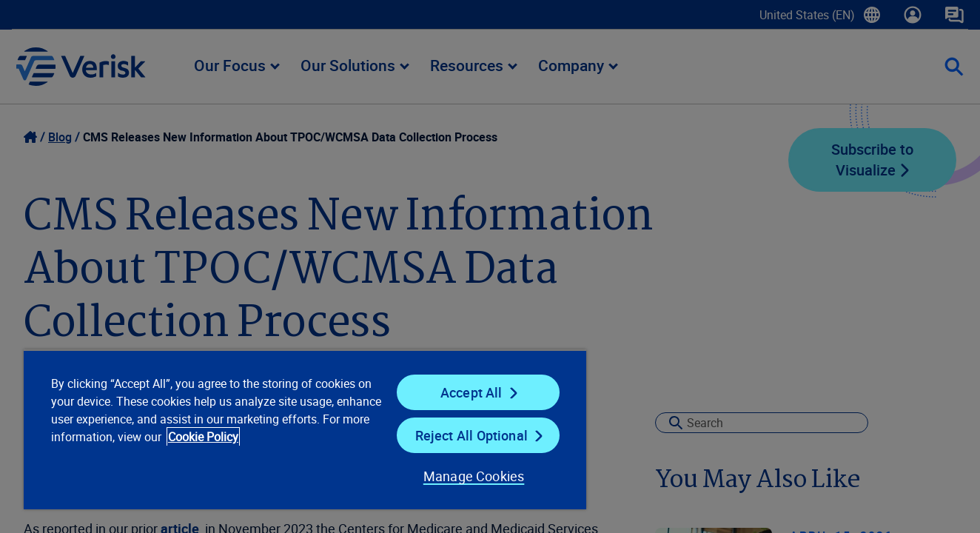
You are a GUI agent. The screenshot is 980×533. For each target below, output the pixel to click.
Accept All (471, 392)
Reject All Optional (471, 435)
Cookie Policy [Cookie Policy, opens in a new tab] (203, 437)
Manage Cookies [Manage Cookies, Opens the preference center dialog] (474, 476)
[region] (305, 429)
